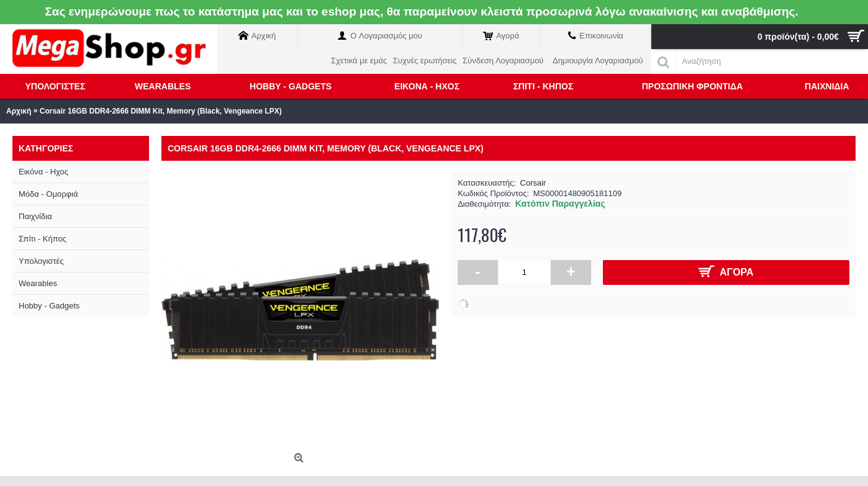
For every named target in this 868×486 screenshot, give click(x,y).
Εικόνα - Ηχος (43, 172)
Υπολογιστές (41, 261)
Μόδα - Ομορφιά (48, 194)
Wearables (38, 283)
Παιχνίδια (35, 216)
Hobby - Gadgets (49, 306)
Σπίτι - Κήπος (43, 239)
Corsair (533, 183)
